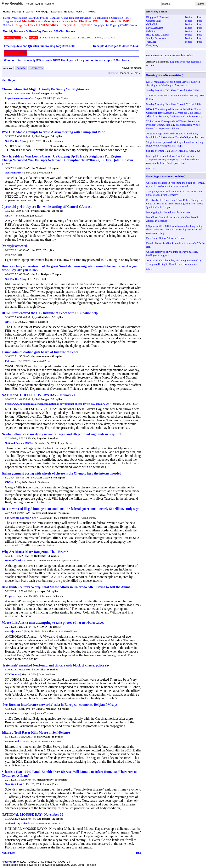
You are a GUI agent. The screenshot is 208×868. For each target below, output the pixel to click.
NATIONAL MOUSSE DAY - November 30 (32, 815)
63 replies (64, 709)
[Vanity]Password (14, 246)
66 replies (53, 556)
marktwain (43, 737)
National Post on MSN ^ (19, 443)
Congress (8, 21)
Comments (36, 68)
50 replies (52, 669)
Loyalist (42, 438)
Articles (8, 68)
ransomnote (43, 356)
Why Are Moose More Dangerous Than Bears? (35, 552)
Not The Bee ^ (13, 141)
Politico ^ (10, 361)
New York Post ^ (15, 784)
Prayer (6, 18)
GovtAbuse (44, 21)
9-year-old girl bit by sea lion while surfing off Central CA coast (47, 207)
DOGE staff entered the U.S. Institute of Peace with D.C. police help (50, 313)
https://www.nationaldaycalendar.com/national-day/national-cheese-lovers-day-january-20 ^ (58, 404)
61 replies (60, 478)
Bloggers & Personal (157, 17)
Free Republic (13, 3)
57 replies (57, 399)
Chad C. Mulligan (46, 709)
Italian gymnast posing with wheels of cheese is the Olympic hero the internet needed (61, 473)
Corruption (117, 18)
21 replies (58, 211)
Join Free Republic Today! (179, 55)
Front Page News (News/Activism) (166, 176)
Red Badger (42, 93)
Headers (124, 73)
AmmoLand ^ (13, 741)
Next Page (8, 80)
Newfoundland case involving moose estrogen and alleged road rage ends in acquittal (61, 434)
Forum (30, 4)
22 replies (58, 819)
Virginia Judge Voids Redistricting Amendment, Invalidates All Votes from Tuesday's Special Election (175, 135)
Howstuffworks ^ (15, 560)
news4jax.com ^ (14, 631)
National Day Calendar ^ (19, 823)
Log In (39, 4)
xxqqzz (41, 591)
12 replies (54, 168)
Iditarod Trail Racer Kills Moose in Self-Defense (36, 732)
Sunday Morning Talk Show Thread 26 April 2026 (173, 104)
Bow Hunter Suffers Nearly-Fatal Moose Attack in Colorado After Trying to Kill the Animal (67, 587)
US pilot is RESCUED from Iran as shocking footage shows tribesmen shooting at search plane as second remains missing (175, 229)
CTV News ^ (12, 674)
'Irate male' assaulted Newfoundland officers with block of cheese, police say (56, 665)
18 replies (57, 737)
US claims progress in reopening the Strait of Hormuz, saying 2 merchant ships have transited (176, 184)
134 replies (61, 780)
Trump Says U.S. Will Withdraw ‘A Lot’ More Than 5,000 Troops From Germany (174, 193)
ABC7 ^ (10, 216)
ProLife (44, 18)
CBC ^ (9, 482)
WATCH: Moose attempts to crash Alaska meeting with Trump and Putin (54, 132)
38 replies (55, 627)
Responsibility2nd (46, 513)
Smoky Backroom (156, 38)
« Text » (136, 73)
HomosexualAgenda (80, 18)
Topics (188, 17)
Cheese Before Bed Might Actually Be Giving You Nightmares (45, 89)
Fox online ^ (12, 713)
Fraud (17, 21)
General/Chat (153, 21)
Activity (21, 68)
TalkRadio (9, 25)
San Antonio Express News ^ (21, 518)
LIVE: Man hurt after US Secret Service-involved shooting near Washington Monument (173, 84)
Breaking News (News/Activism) (165, 75)
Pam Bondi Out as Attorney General (166, 238)
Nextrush (41, 168)
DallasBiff (40, 556)
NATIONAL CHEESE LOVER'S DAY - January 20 (38, 395)
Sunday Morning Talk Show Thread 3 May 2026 (172, 90)
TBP (38, 250)
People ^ (10, 596)
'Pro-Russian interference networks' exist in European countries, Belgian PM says (60, 705)
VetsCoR (151, 42)
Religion (151, 31)
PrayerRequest (19, 18)
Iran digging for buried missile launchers (168, 212)
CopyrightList (101, 25)
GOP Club (152, 24)
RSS (139, 853)
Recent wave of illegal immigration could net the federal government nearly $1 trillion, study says (70, 509)
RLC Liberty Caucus (157, 35)
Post (199, 17)
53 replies (53, 591)
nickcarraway (42, 211)
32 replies (57, 356)
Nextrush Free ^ (14, 173)
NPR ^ (9, 322)
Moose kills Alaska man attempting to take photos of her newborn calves (53, 623)
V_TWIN (42, 627)
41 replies (57, 93)
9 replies (53, 438)
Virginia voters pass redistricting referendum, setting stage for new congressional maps (175, 144)
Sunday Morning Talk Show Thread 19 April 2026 (173, 151)
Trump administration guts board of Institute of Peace (40, 352)
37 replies (48, 250)
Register (50, 4)
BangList (55, 18)
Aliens (64, 18)
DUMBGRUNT (43, 478)
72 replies (64, 513)
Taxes (127, 18)
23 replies (57, 274)
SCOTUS (34, 18)
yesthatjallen (43, 317)
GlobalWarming (101, 18)
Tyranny (56, 21)
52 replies (58, 317)
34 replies (57, 136)
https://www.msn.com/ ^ (19, 98)
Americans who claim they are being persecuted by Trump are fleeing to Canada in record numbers (174, 262)
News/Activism (155, 28)
